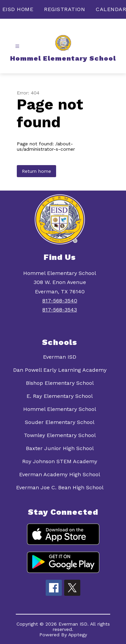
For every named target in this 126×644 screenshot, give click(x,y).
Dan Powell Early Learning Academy (60, 370)
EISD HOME (18, 9)
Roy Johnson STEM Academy (60, 461)
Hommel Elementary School (60, 409)
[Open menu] (17, 46)
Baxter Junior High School (60, 448)
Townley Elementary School (60, 435)
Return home (36, 171)
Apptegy (78, 635)
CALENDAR (111, 9)
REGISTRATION (65, 9)
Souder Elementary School (60, 422)
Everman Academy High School (60, 474)
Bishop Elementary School (60, 383)
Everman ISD (60, 357)
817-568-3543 (60, 310)
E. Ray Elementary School (60, 396)
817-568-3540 (60, 301)
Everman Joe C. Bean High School (60, 487)
